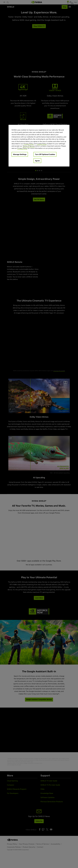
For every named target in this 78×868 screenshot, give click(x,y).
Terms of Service (29, 146)
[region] (39, 146)
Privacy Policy (29, 144)
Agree (37, 161)
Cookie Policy (42, 144)
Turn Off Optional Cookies (45, 154)
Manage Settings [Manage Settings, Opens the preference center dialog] (20, 154)
